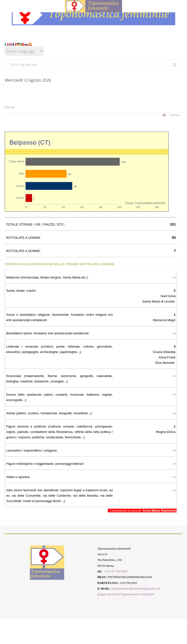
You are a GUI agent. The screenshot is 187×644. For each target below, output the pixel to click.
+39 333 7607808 (115, 571)
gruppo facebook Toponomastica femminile (126, 594)
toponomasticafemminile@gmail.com (136, 588)
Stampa (171, 115)
